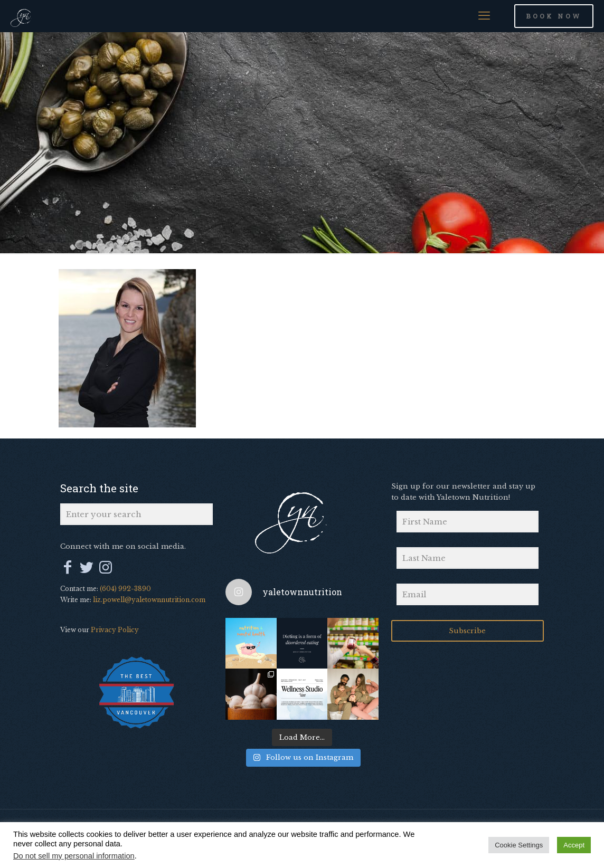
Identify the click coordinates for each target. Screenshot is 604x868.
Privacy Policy (115, 630)
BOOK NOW (554, 16)
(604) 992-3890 (125, 589)
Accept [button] (574, 845)
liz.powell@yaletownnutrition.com (149, 600)
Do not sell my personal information (74, 856)
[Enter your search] (136, 514)
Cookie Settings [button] (519, 845)
